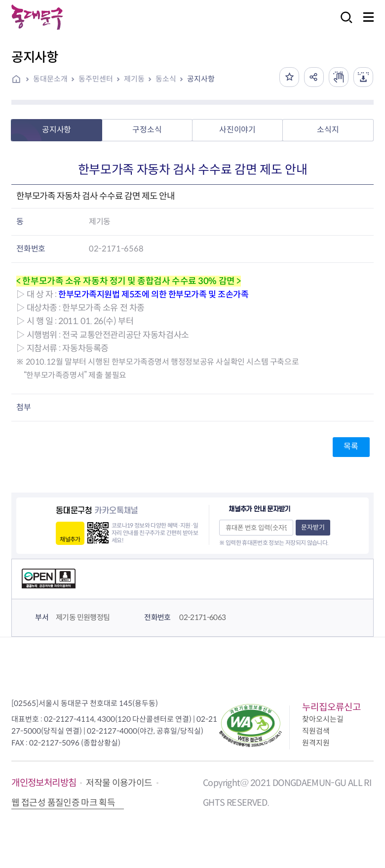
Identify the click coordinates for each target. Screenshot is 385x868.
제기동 (134, 79)
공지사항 (201, 79)
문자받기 (313, 527)
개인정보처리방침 (44, 783)
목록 (351, 446)
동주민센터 (96, 79)
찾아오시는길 (323, 719)
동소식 (166, 79)
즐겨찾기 (289, 77)
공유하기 (314, 77)
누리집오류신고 (331, 707)
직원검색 (316, 731)
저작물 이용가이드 (119, 783)
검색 (344, 24)
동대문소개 (50, 79)
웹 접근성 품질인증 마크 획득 (63, 803)
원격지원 (316, 743)
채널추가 (70, 539)
